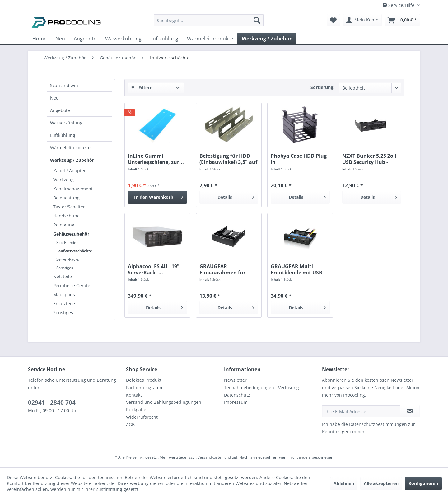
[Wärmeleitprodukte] (210, 39)
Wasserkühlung (66, 123)
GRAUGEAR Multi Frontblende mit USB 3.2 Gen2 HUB (296, 269)
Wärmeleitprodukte (70, 148)
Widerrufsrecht (142, 417)
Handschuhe (66, 216)
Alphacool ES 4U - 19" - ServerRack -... (155, 269)
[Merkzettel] (333, 20)
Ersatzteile (64, 303)
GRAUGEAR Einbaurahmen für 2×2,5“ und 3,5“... (222, 269)
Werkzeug (63, 180)
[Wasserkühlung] (123, 39)
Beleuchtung (66, 198)
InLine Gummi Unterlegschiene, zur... (156, 159)
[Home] (40, 39)
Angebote (60, 110)
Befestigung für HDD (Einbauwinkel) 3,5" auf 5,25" (228, 159)
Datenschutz (237, 395)
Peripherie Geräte (72, 285)
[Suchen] (257, 20)
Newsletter (235, 380)
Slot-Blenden (67, 243)
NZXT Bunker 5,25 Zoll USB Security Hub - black (369, 159)
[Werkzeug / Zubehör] (267, 39)
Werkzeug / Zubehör (72, 160)
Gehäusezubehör (71, 234)
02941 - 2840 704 (52, 403)
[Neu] (60, 39)
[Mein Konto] (362, 20)
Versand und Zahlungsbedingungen (164, 402)
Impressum (236, 402)
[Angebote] (85, 39)
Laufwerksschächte (74, 251)
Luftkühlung (63, 135)
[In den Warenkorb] (157, 197)
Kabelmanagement (73, 189)
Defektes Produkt (144, 380)
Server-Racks (68, 259)
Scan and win (64, 85)
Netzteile (63, 276)
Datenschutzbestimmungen (378, 424)
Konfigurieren (423, 483)
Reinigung (64, 225)
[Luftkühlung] (164, 39)
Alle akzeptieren (381, 483)
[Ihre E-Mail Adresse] (361, 411)
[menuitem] (209, 23)
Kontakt (134, 395)
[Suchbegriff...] (209, 20)
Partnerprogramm (145, 387)
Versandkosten (210, 457)
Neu (54, 98)
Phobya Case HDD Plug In (299, 159)
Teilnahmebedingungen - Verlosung (261, 387)
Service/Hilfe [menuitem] (399, 5)
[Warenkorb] (402, 20)
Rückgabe (136, 410)
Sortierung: (322, 87)
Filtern (142, 88)
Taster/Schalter (69, 207)
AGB (130, 424)
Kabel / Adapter (70, 171)
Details (236, 196)
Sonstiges (65, 268)
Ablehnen (344, 483)
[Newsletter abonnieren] (410, 411)
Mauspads (64, 294)
